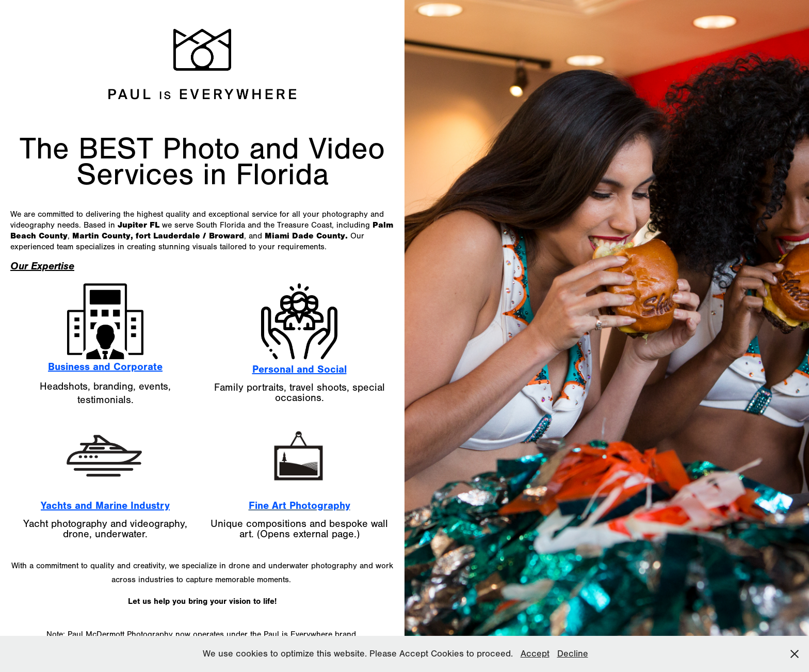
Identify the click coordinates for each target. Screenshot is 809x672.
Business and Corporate (105, 367)
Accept (535, 654)
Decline (573, 654)
